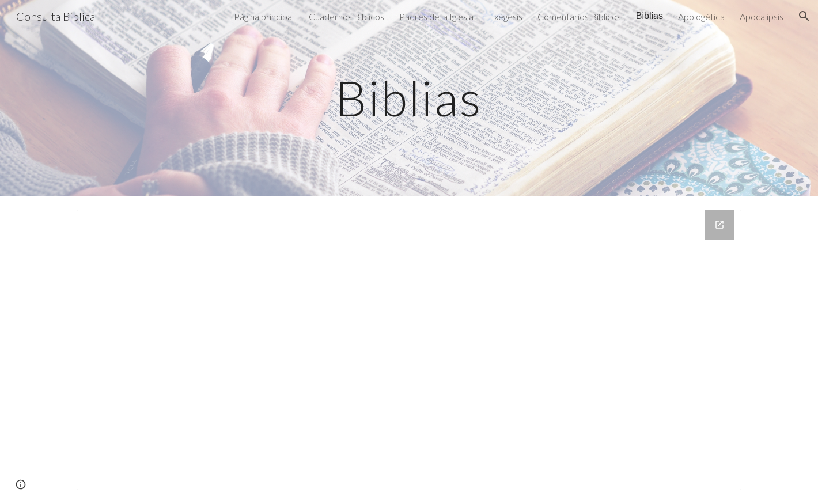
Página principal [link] (264, 16)
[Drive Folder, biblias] (409, 350)
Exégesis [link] (505, 16)
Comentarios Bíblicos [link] (579, 16)
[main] (409, 98)
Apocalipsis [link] (762, 16)
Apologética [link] (701, 16)
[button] (804, 16)
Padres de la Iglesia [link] (436, 16)
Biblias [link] (650, 16)
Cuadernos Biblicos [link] (346, 16)
